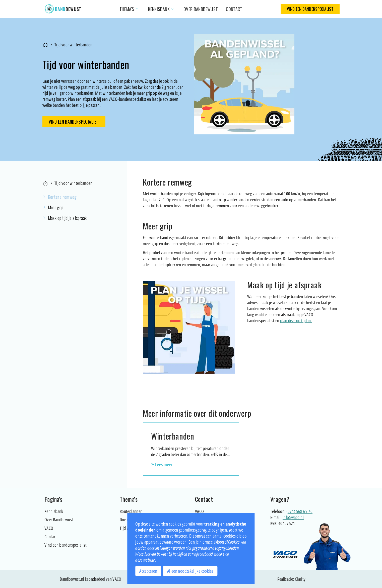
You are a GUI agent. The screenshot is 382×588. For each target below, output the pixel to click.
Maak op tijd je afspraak (67, 218)
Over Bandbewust (59, 520)
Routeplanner (131, 511)
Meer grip (56, 207)
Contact (234, 9)
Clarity (300, 579)
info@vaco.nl (293, 517)
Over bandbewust (201, 9)
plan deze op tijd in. (296, 320)
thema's (129, 9)
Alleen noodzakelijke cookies (190, 571)
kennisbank (161, 9)
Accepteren (148, 571)
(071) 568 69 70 (299, 511)
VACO (49, 528)
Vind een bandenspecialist (310, 9)
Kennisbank (54, 511)
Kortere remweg (62, 197)
